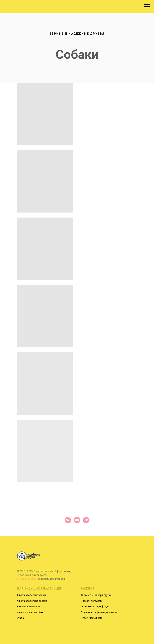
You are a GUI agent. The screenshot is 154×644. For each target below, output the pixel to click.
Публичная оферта (92, 618)
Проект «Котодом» (92, 601)
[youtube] (77, 520)
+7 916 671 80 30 (26, 579)
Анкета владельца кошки (31, 595)
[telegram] (86, 520)
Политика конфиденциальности (99, 612)
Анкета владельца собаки (32, 601)
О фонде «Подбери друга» (96, 595)
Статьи (21, 618)
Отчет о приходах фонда (95, 607)
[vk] (68, 520)
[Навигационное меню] (147, 6)
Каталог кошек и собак (30, 612)
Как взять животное (28, 607)
